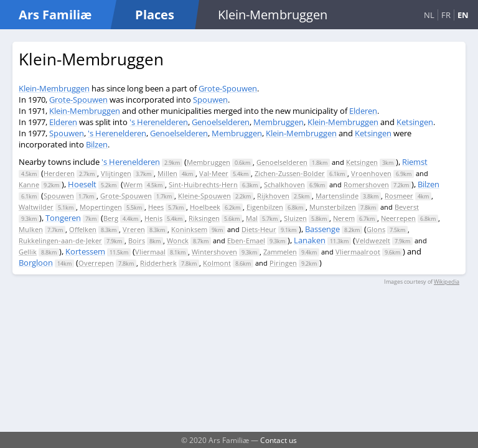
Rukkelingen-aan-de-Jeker (60, 240)
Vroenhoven (371, 173)
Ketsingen (415, 122)
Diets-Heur (259, 229)
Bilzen (97, 144)
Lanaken (310, 240)
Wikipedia (447, 282)
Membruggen (279, 122)
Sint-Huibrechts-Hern (203, 184)
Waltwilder (36, 207)
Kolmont (217, 263)
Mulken (31, 229)
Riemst (415, 162)
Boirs (137, 240)
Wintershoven (214, 252)
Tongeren (63, 218)
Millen (167, 173)
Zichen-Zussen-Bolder (290, 173)
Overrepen (96, 263)
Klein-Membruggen (54, 88)
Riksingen (204, 218)
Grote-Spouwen (228, 88)
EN (463, 15)
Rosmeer (399, 196)
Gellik (28, 252)
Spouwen (210, 100)
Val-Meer (214, 173)
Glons (376, 229)
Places (155, 15)
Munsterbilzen (333, 207)
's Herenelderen (159, 122)
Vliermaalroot (358, 252)
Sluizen (295, 218)
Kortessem (85, 251)
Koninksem (189, 229)
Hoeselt (82, 184)
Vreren (134, 229)
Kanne (29, 184)
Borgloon (36, 263)
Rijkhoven (273, 196)
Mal (252, 218)
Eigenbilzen (265, 207)
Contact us (279, 440)
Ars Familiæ (55, 15)
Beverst (407, 207)
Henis (153, 218)
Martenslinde (337, 196)
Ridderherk (158, 263)
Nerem (344, 218)
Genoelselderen (221, 122)
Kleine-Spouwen (204, 196)
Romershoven (366, 184)
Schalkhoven (284, 184)
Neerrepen (398, 218)
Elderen (363, 111)
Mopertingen (101, 207)
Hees (156, 207)
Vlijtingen (116, 173)
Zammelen (280, 252)
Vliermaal (150, 252)
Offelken (83, 229)
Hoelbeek (205, 207)
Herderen (59, 173)
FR (446, 15)
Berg (111, 218)
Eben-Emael (246, 240)
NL (429, 15)
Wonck (178, 240)
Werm (133, 184)
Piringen (283, 263)
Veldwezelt (373, 240)
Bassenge (322, 229)
